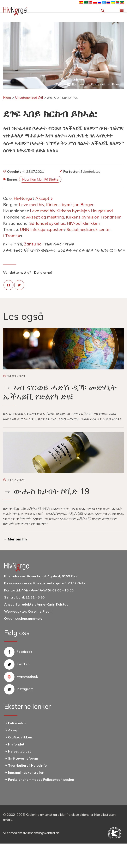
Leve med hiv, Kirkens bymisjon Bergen (57, 205)
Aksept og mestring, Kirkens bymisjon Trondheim (74, 217)
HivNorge (23, 198)
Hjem (7, 97)
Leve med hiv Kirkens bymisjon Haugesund (72, 211)
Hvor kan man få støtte (40, 179)
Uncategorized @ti (29, 97)
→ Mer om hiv (15, 539)
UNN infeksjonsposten (42, 229)
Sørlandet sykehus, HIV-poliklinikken (65, 223)
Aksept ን (44, 198)
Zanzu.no (33, 244)
